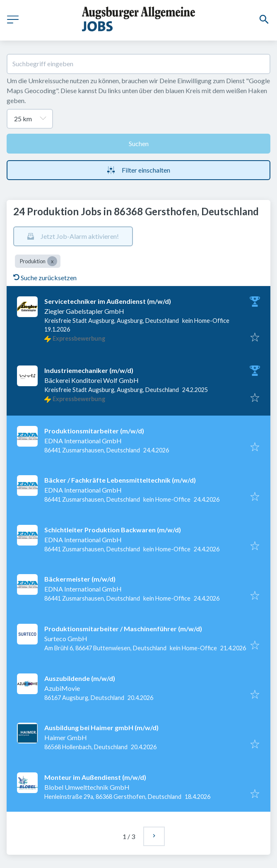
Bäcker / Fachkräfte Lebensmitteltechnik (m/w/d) (120, 480)
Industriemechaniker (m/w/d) (89, 370)
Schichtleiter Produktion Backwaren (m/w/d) (113, 530)
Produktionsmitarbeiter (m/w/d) (94, 431)
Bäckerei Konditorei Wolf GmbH (92, 380)
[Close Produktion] (52, 261)
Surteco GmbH (66, 638)
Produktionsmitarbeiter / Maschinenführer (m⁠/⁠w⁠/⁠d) (123, 629)
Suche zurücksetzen (45, 278)
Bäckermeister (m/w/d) (80, 579)
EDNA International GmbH (83, 441)
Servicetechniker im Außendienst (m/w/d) (108, 301)
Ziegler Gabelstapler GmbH (84, 311)
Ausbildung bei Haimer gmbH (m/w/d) (101, 727)
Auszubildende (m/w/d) (80, 678)
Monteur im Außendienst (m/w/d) (95, 777)
